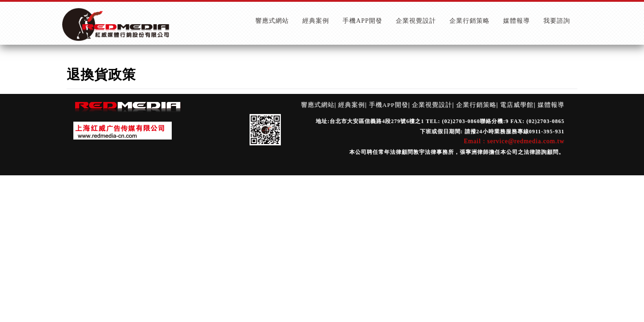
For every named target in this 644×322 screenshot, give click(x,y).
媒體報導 (551, 105)
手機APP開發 (389, 105)
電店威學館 (517, 105)
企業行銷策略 (476, 105)
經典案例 (352, 105)
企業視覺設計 (432, 105)
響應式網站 (318, 105)
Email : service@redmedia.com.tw (514, 141)
